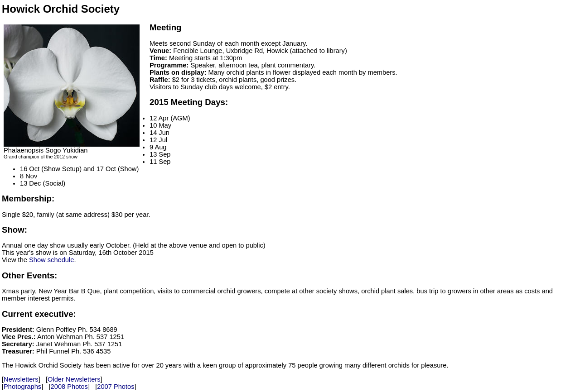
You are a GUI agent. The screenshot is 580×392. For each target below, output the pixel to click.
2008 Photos (69, 387)
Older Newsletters (74, 379)
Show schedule (51, 260)
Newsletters (21, 379)
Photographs (22, 387)
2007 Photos (116, 387)
